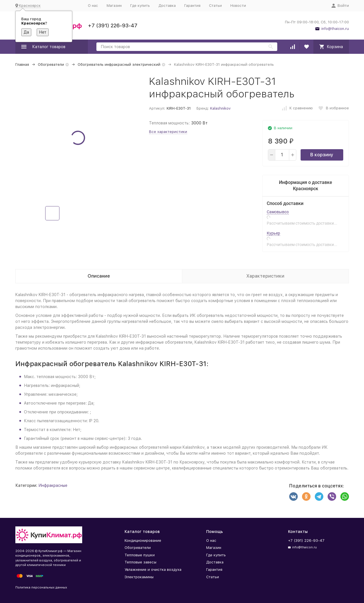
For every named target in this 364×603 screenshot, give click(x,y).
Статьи (215, 6)
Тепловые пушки (140, 555)
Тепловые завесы (140, 562)
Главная (22, 64)
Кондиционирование (143, 541)
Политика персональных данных (41, 587)
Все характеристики (168, 132)
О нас (93, 6)
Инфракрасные (53, 485)
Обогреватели (51, 64)
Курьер (273, 233)
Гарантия (192, 6)
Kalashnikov (220, 108)
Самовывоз (278, 212)
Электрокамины (139, 577)
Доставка (167, 6)
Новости (238, 6)
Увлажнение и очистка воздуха (153, 570)
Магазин (114, 6)
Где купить (140, 6)
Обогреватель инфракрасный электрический (119, 64)
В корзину (322, 155)
